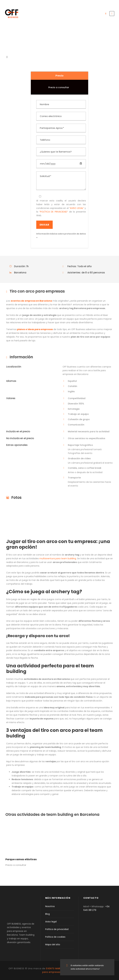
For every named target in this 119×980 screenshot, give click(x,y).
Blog (47, 914)
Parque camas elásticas (21, 859)
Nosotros (50, 906)
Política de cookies (55, 937)
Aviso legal (51, 922)
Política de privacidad (57, 929)
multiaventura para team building (58, 558)
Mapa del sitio (53, 944)
